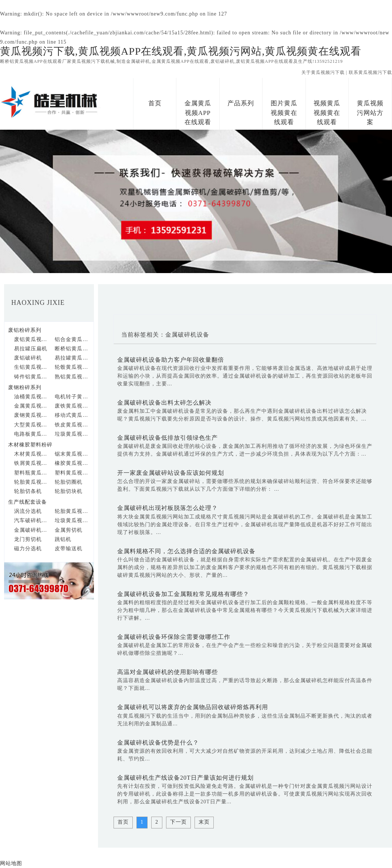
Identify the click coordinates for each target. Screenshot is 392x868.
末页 (204, 822)
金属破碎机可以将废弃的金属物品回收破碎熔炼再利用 (193, 707)
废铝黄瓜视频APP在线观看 (32, 339)
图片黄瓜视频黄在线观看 (284, 113)
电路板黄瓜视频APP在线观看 (32, 434)
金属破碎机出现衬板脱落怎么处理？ (168, 508)
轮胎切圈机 (69, 482)
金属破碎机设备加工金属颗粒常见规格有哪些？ (183, 594)
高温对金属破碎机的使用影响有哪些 (168, 672)
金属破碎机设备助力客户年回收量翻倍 (171, 360)
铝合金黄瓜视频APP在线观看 (72, 339)
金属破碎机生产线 (32, 530)
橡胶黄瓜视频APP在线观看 (72, 463)
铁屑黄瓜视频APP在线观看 (32, 463)
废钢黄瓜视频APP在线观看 (32, 415)
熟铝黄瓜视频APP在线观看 (72, 377)
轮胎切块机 (69, 491)
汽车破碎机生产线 (32, 520)
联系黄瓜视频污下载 (370, 72)
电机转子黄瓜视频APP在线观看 (72, 397)
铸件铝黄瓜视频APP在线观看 (32, 377)
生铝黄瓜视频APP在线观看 (32, 367)
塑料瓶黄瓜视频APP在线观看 (32, 473)
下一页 (178, 822)
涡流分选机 (28, 511)
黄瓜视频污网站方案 (370, 113)
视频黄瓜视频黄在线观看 (327, 113)
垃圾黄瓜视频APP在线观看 (72, 434)
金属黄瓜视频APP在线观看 (198, 113)
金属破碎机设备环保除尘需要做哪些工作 (174, 637)
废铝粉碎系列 (25, 330)
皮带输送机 (69, 549)
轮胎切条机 (28, 491)
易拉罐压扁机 (31, 349)
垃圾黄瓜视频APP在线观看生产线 (72, 520)
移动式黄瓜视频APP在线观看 (72, 415)
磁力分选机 (28, 549)
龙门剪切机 (28, 539)
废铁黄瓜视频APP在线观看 (72, 406)
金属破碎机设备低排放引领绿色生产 (168, 438)
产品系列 (241, 103)
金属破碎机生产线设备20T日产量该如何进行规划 (185, 778)
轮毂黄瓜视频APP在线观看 (72, 367)
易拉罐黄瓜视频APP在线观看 (72, 358)
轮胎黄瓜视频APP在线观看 (32, 482)
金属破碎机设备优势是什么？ (158, 743)
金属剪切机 (69, 530)
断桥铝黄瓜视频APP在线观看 (72, 349)
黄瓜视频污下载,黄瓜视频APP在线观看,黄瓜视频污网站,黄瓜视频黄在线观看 (181, 51)
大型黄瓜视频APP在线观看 (32, 425)
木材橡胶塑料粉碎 (30, 445)
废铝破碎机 (28, 358)
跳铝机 (63, 539)
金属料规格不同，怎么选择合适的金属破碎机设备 (186, 551)
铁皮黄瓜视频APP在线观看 (72, 425)
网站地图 (11, 863)
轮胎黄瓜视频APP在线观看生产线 (72, 511)
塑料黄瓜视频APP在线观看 (72, 473)
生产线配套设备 (28, 502)
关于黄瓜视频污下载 (323, 72)
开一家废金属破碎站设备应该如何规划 (171, 473)
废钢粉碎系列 (25, 387)
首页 (155, 103)
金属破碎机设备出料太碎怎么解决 (164, 403)
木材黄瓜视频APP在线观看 (32, 454)
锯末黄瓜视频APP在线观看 (72, 454)
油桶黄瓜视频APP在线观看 (32, 397)
